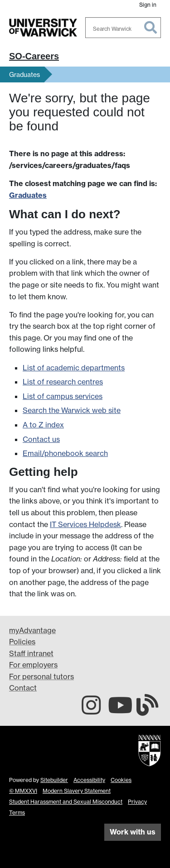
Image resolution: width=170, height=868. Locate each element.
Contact (23, 688)
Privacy (137, 802)
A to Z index (43, 425)
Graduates (24, 74)
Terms (17, 813)
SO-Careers (34, 56)
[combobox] (123, 28)
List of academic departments (74, 368)
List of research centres (63, 382)
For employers (33, 665)
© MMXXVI (23, 791)
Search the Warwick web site (72, 410)
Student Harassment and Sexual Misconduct (66, 802)
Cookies (121, 780)
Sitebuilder (54, 780)
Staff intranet (31, 653)
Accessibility (89, 780)
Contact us (41, 439)
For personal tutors (41, 676)
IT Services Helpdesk (85, 524)
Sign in (148, 5)
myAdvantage (32, 630)
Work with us (133, 832)
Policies (22, 642)
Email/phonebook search (65, 453)
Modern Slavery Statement (77, 791)
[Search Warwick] (123, 28)
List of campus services (63, 396)
